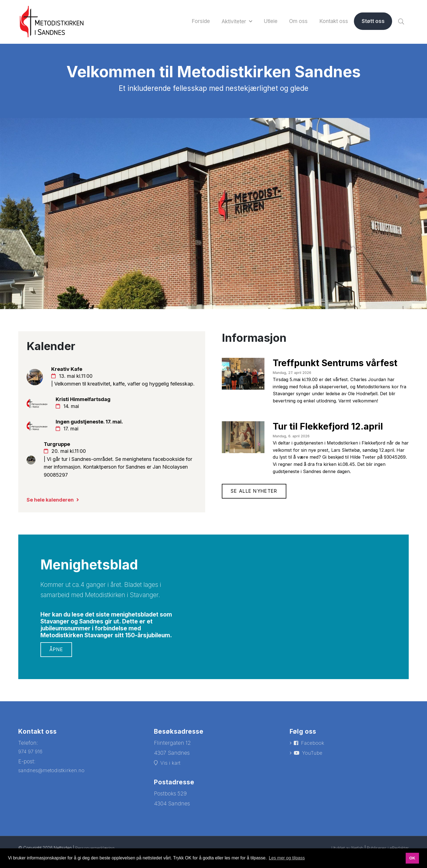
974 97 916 (31, 769)
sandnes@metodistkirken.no (53, 788)
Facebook (313, 760)
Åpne (57, 667)
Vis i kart (171, 780)
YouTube (313, 771)
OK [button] (412, 858)
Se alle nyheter (255, 500)
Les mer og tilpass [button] (287, 858)
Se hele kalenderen (52, 517)
